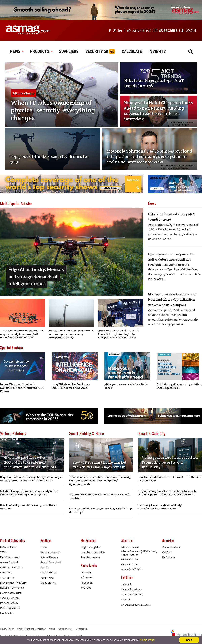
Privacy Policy (7, 629)
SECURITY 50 (97, 51)
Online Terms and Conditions (31, 629)
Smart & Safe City (152, 433)
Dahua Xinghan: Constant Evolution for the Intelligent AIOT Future (22, 388)
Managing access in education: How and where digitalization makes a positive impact (172, 299)
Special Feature (11, 347)
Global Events (48, 572)
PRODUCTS (41, 51)
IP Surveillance (8, 547)
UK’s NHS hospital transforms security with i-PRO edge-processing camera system (29, 493)
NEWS (17, 51)
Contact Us (81, 629)
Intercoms (6, 572)
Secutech (126, 584)
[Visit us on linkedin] (120, 30)
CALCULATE (132, 51)
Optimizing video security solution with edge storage (179, 386)
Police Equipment (10, 608)
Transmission (8, 577)
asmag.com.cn (129, 564)
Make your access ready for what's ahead (126, 386)
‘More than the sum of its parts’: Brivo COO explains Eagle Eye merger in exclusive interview (118, 334)
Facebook (87, 582)
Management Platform (13, 582)
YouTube (86, 588)
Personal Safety (9, 603)
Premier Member (91, 557)
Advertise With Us (132, 569)
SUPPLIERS (69, 51)
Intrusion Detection (11, 567)
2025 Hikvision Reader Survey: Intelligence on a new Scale (71, 386)
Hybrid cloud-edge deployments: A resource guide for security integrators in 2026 (71, 334)
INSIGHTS (157, 51)
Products (46, 567)
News (44, 547)
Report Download (51, 562)
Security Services (10, 598)
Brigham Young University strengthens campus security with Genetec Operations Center (31, 479)
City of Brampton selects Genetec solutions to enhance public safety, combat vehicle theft (167, 493)
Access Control (9, 562)
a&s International (171, 547)
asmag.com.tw (130, 559)
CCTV (4, 552)
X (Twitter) (87, 577)
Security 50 (47, 577)
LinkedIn (86, 572)
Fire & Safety (7, 613)
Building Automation (12, 588)
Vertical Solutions (13, 433)
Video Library (48, 582)
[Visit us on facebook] (110, 30)
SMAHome (168, 557)
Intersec (126, 599)
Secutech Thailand (132, 594)
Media (52, 629)
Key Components (10, 557)
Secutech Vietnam (132, 589)
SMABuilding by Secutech (136, 604)
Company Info (66, 629)
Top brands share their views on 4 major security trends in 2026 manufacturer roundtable (22, 334)
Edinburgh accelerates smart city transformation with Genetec (160, 507)
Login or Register (91, 547)
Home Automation (11, 593)
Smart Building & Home (87, 433)
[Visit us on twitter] (115, 30)
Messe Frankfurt (131, 547)
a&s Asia (167, 552)
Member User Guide (93, 552)
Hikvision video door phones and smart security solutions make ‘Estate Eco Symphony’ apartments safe (100, 481)
